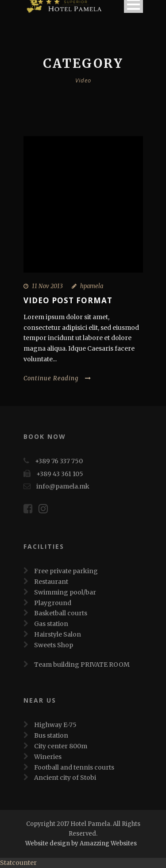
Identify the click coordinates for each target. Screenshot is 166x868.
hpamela (92, 286)
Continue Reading (57, 378)
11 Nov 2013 (47, 286)
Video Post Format (68, 300)
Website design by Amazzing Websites (81, 843)
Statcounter (18, 863)
